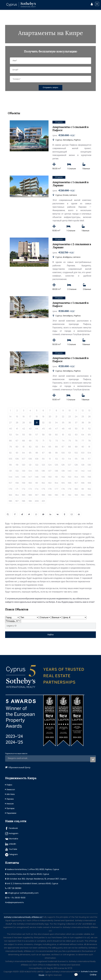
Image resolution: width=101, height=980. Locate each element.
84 (43, 447)
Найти (50, 635)
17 (30, 417)
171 (17, 489)
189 (50, 495)
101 (70, 453)
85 (50, 447)
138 (56, 471)
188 (43, 495)
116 (83, 459)
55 (24, 435)
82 (30, 447)
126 (63, 465)
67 (17, 441)
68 (24, 441)
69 (30, 441)
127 (70, 465)
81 (24, 447)
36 (70, 423)
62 (70, 435)
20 (50, 417)
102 (76, 453)
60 (56, 435)
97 (43, 453)
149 (43, 477)
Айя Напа (11, 794)
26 (89, 417)
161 (37, 483)
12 (83, 411)
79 (10, 447)
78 (89, 441)
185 (24, 495)
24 (76, 417)
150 (50, 477)
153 (70, 477)
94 (24, 453)
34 (56, 423)
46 (50, 429)
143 (89, 471)
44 (37, 429)
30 (30, 423)
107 (24, 459)
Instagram (14, 833)
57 (37, 435)
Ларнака (10, 799)
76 (76, 441)
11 (76, 411)
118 (10, 465)
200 (37, 501)
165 (63, 483)
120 (24, 465)
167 (76, 483)
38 (83, 423)
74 (63, 441)
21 (56, 417)
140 (70, 471)
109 (37, 459)
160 (30, 483)
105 (10, 459)
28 (17, 423)
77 (83, 441)
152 (63, 477)
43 (30, 429)
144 (10, 477)
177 (56, 489)
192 (70, 495)
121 (30, 465)
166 (70, 483)
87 (63, 447)
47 (56, 429)
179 (70, 489)
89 (76, 447)
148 (37, 477)
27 (10, 423)
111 (50, 459)
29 (24, 423)
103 (83, 453)
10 (70, 411)
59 (50, 435)
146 (24, 477)
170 (10, 489)
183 (10, 495)
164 (56, 483)
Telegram (13, 854)
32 (43, 423)
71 (43, 441)
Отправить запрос (50, 87)
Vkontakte (13, 839)
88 (70, 447)
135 (37, 471)
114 (70, 459)
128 (76, 465)
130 (89, 465)
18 (37, 417)
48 (63, 429)
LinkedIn (12, 844)
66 (10, 441)
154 (76, 477)
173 (30, 489)
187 (37, 495)
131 (10, 471)
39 (89, 423)
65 (89, 435)
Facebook (13, 828)
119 (17, 465)
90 (83, 447)
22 (63, 417)
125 (56, 465)
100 (63, 453)
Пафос (9, 785)
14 (10, 417)
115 (76, 459)
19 (43, 417)
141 (76, 471)
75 (70, 441)
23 (70, 417)
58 (43, 435)
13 (89, 411)
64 (83, 435)
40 (10, 429)
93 (17, 453)
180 (76, 489)
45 (43, 429)
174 (37, 489)
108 (30, 459)
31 (37, 423)
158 (17, 483)
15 (17, 417)
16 (24, 417)
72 (50, 441)
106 (17, 459)
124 (50, 465)
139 (63, 471)
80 (17, 447)
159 (24, 483)
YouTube (13, 849)
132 (17, 471)
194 (83, 495)
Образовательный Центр (19, 767)
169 (89, 483)
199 (30, 501)
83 (37, 447)
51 (83, 429)
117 (89, 459)
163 (50, 483)
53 (10, 435)
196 (10, 501)
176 (50, 489)
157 (10, 483)
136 (43, 471)
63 (76, 435)
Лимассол (11, 790)
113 (63, 459)
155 (83, 477)
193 (76, 495)
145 (17, 477)
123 (43, 465)
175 (43, 489)
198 (24, 501)
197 (17, 501)
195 (89, 495)
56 (30, 435)
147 (30, 477)
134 (30, 471)
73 (56, 441)
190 (56, 495)
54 (17, 435)
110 (43, 459)
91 (89, 447)
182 (89, 489)
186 (30, 495)
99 (56, 453)
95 (30, 453)
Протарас (11, 808)
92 (10, 453)
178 (63, 489)
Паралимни (11, 813)
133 (24, 471)
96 (37, 453)
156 (89, 477)
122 (37, 465)
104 (89, 453)
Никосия (10, 804)
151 (56, 477)
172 (24, 489)
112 (56, 459)
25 (83, 417)
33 (50, 423)
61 (63, 435)
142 (83, 471)
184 (17, 495)
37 (76, 423)
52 (89, 429)
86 (56, 447)
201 (43, 501)
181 (83, 489)
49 (70, 429)
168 (83, 483)
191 (63, 495)
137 (50, 471)
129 (83, 465)
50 (76, 429)
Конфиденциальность (14, 902)
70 (37, 441)
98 (50, 453)
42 (24, 429)
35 (63, 423)
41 (17, 429)
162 (43, 483)
